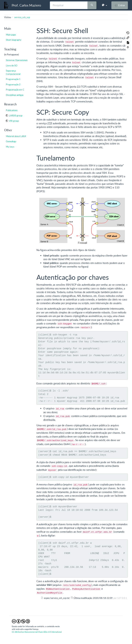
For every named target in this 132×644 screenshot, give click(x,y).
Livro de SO (12, 66)
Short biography (14, 40)
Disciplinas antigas (15, 95)
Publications (12, 110)
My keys (10, 147)
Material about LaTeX (16, 136)
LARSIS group (16, 115)
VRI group (14, 121)
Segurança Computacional (13, 72)
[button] (104, 5)
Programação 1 (13, 79)
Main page (11, 35)
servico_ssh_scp (22, 17)
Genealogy (11, 141)
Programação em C (15, 90)
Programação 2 (13, 84)
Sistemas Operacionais (17, 60)
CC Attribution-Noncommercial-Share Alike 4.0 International (37, 632)
